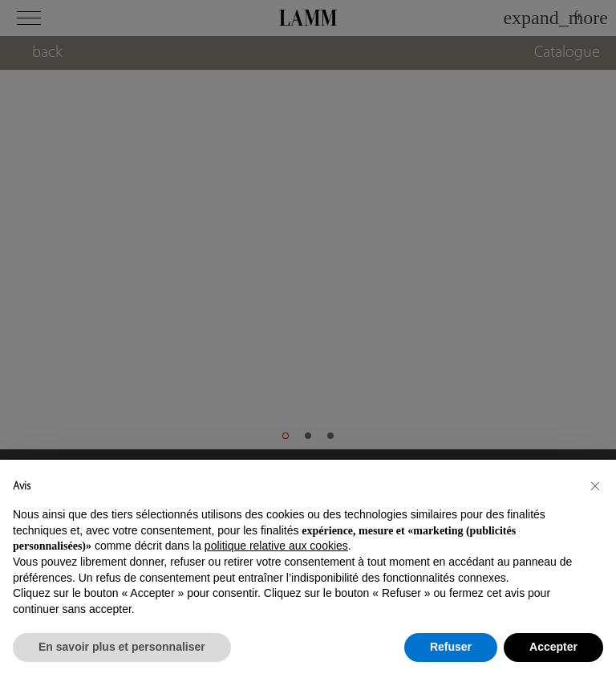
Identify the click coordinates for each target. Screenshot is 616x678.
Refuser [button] (451, 647)
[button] (595, 485)
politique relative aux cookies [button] (276, 546)
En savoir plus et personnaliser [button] (122, 647)
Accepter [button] (553, 647)
